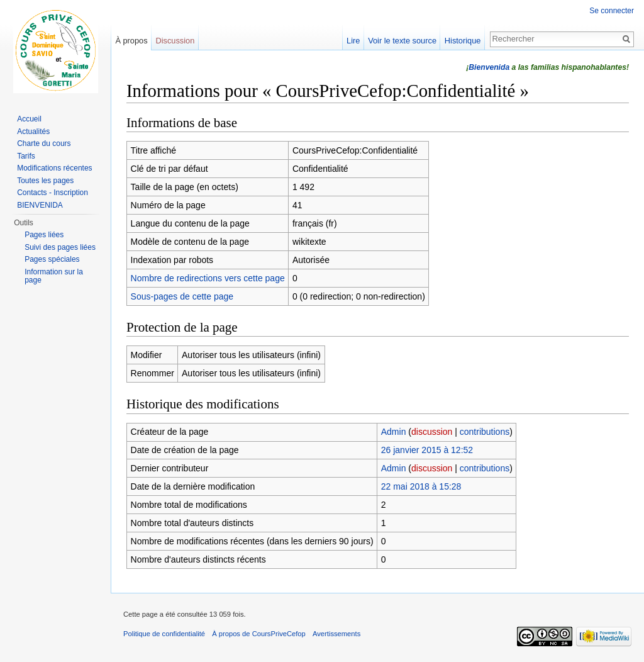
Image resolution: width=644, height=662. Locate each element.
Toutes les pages (45, 181)
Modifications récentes (54, 168)
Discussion (175, 41)
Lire (353, 41)
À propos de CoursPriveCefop (259, 634)
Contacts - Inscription (53, 193)
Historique (463, 41)
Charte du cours (44, 143)
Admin (394, 432)
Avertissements (336, 634)
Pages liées (44, 235)
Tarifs (26, 156)
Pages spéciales (52, 259)
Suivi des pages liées (60, 247)
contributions (485, 432)
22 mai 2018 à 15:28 (421, 486)
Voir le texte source (402, 41)
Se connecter (612, 11)
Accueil (29, 119)
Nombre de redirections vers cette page (208, 278)
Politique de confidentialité (164, 634)
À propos (131, 41)
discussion (432, 432)
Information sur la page (54, 276)
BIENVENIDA (40, 205)
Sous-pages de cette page (182, 296)
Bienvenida (489, 67)
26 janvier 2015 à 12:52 (427, 450)
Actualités (33, 132)
